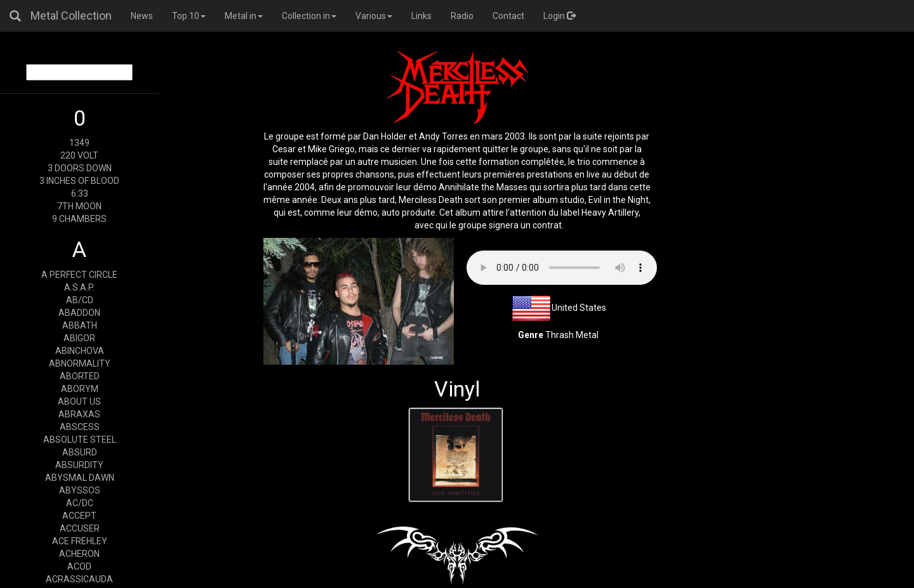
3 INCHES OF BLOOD (79, 181)
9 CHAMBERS (79, 219)
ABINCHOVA (80, 351)
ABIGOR (79, 338)
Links (421, 16)
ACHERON (79, 554)
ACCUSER (80, 528)
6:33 (80, 193)
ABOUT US (79, 402)
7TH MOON (79, 206)
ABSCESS (80, 427)
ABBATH (80, 325)
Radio (462, 16)
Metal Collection (71, 16)
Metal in (244, 16)
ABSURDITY (79, 465)
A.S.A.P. (79, 287)
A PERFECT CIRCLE (79, 275)
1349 (79, 143)
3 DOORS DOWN (80, 168)
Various (374, 16)
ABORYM (80, 389)
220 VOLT (79, 155)
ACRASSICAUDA (79, 579)
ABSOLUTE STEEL (80, 440)
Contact (508, 16)
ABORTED (80, 376)
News (142, 16)
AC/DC (80, 503)
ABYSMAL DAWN (80, 478)
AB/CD (80, 300)
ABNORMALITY (80, 363)
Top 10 (189, 16)
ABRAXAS (79, 414)
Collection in (309, 16)
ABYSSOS (80, 490)
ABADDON (79, 313)
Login (560, 16)
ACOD (79, 566)
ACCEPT (79, 516)
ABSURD (80, 452)
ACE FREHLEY (80, 541)
